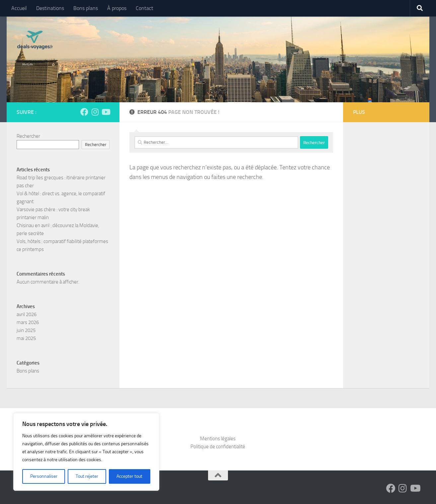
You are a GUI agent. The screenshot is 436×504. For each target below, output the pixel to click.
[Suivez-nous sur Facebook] (84, 112)
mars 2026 (28, 322)
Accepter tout (129, 476)
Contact (145, 8)
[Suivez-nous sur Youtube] (106, 112)
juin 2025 (26, 330)
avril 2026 (27, 314)
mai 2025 (26, 338)
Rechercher (28, 136)
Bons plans (86, 8)
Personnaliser (44, 476)
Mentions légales (218, 439)
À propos (117, 8)
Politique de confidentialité (218, 447)
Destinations (50, 8)
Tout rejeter (87, 476)
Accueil (19, 8)
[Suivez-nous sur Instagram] (95, 112)
